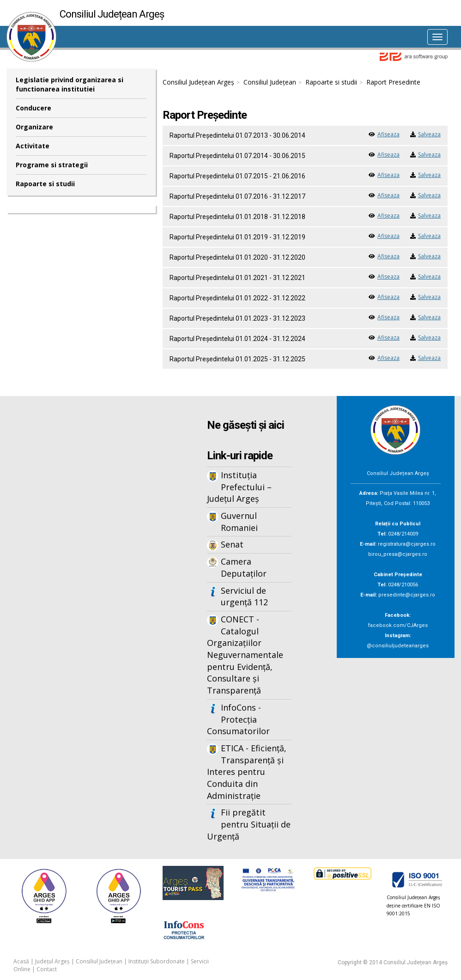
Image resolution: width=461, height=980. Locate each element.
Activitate (33, 146)
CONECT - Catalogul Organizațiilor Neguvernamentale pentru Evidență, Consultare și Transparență (245, 655)
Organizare (34, 127)
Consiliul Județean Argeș (198, 82)
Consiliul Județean (270, 82)
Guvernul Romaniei (239, 522)
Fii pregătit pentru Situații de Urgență (249, 824)
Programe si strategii (52, 165)
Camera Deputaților (244, 567)
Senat (232, 544)
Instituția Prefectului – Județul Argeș (239, 487)
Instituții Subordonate (157, 961)
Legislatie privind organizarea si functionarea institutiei (70, 84)
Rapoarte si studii (45, 184)
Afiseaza (388, 134)
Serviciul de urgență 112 (244, 597)
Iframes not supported (81, 548)
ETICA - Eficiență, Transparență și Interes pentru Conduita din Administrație (247, 772)
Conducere (33, 108)
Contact (47, 969)
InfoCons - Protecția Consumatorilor (238, 719)
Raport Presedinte (393, 82)
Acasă (21, 961)
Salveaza (429, 134)
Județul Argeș (52, 961)
